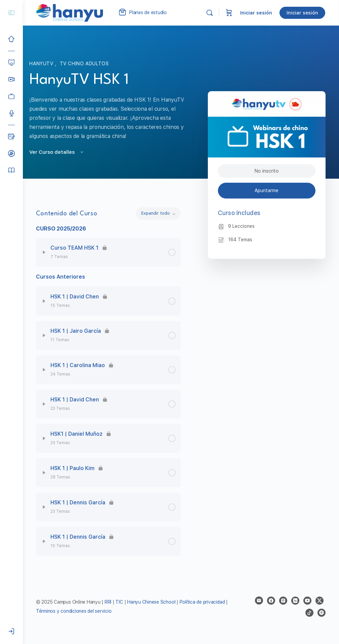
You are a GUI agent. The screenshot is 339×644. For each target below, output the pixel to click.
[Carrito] (229, 13)
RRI (108, 602)
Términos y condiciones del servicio (74, 611)
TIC (120, 602)
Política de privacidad (203, 602)
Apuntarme (267, 190)
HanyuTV (42, 64)
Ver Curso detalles (57, 152)
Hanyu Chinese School (152, 602)
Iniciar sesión (256, 13)
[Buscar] (210, 13)
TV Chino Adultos (84, 64)
